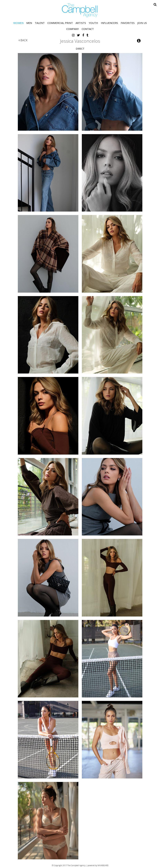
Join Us (142, 23)
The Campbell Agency (80, 10)
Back (23, 40)
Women (18, 23)
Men (29, 23)
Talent (40, 23)
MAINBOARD (103, 865)
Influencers (109, 23)
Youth (93, 23)
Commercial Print (60, 23)
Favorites (128, 23)
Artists (81, 23)
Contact (88, 29)
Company (73, 29)
